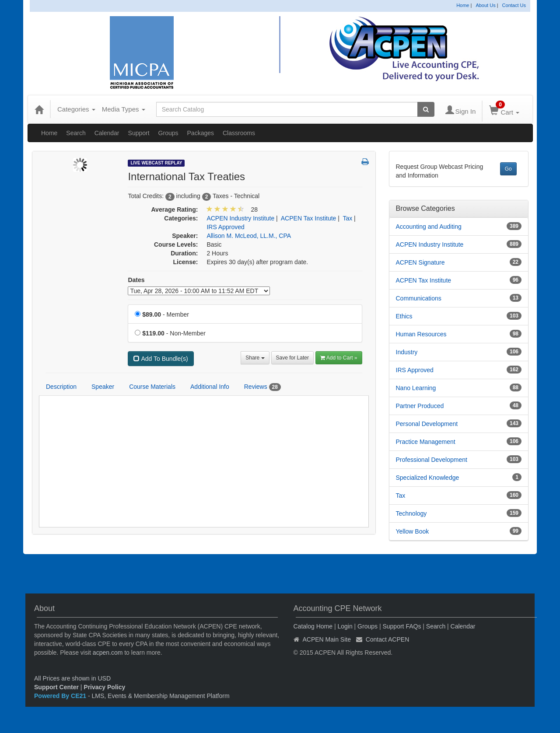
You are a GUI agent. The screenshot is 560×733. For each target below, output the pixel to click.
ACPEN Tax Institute (424, 280)
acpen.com (108, 653)
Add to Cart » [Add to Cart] (339, 358)
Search (76, 133)
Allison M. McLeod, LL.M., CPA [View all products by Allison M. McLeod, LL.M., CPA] (249, 236)
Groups (168, 133)
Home (463, 5)
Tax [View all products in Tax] (347, 218)
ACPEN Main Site (327, 639)
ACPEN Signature (420, 262)
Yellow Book (413, 531)
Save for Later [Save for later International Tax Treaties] (292, 358)
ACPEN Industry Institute (430, 244)
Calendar (107, 133)
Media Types (124, 109)
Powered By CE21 (61, 696)
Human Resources (421, 334)
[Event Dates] (199, 291)
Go (508, 169)
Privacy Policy (104, 687)
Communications (419, 298)
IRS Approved (415, 370)
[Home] (39, 109)
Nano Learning (416, 388)
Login (345, 626)
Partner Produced (420, 406)
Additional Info (210, 387)
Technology (411, 513)
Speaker (103, 387)
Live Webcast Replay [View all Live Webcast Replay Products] (156, 163)
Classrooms (239, 133)
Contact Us (514, 5)
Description (61, 387)
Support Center (56, 687)
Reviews (262, 387)
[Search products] (426, 109)
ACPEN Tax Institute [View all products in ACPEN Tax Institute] (309, 218)
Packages (201, 133)
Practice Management (426, 442)
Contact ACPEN (388, 639)
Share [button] (255, 358)
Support (139, 133)
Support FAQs (402, 626)
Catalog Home (313, 626)
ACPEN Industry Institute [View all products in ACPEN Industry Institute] (240, 218)
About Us (485, 5)
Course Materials (152, 387)
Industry (407, 352)
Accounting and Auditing (429, 227)
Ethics (404, 316)
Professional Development (432, 460)
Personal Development (427, 424)
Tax (401, 496)
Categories (76, 109)
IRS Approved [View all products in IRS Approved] (225, 227)
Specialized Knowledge (428, 478)
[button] (365, 162)
